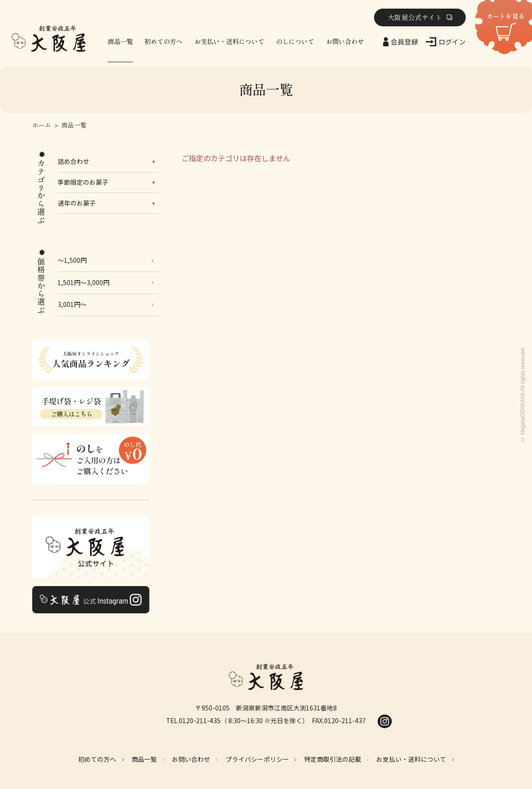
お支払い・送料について (229, 41)
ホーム (42, 125)
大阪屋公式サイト (415, 17)
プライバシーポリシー (257, 759)
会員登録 (404, 42)
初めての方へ (163, 41)
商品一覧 (120, 41)
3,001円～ (72, 304)
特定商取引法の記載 (333, 759)
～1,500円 (72, 260)
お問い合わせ (345, 41)
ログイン (452, 42)
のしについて (295, 41)
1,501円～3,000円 (84, 282)
